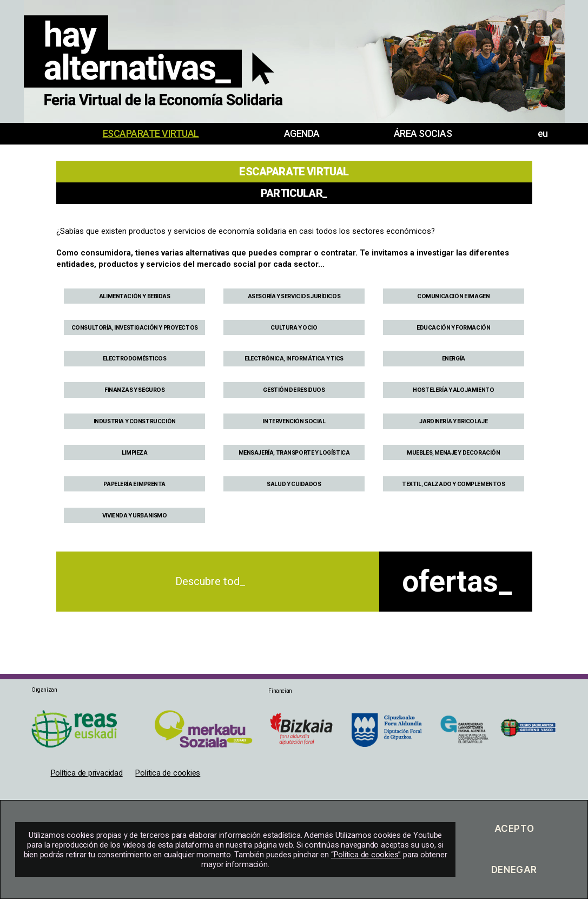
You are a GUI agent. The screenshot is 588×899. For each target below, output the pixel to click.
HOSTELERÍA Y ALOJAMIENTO (453, 390)
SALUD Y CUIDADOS (294, 484)
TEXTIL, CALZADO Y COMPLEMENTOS (454, 484)
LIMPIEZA (135, 452)
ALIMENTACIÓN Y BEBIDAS (135, 296)
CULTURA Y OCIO (294, 327)
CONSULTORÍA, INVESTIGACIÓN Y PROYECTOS (135, 327)
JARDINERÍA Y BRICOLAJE (453, 421)
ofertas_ (457, 581)
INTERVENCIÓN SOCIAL (294, 421)
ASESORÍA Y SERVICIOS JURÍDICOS (294, 296)
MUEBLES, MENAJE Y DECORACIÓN (453, 452)
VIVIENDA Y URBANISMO (135, 515)
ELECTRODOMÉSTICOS (135, 358)
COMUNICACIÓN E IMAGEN (453, 296)
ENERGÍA (454, 358)
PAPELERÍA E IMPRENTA (134, 484)
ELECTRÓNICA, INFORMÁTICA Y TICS (294, 358)
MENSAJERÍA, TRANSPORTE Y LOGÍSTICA (294, 452)
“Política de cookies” (366, 855)
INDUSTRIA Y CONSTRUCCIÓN (135, 421)
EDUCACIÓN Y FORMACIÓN (453, 327)
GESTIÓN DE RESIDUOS (294, 390)
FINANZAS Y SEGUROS (135, 390)
